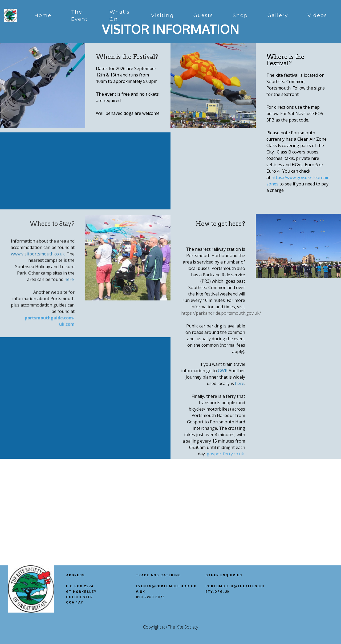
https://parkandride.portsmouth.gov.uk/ (221, 409)
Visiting (163, 15)
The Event (80, 16)
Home (43, 15)
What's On (120, 16)
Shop (240, 15)
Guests (203, 15)
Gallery (278, 15)
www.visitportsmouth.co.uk (38, 294)
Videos (317, 15)
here (69, 320)
